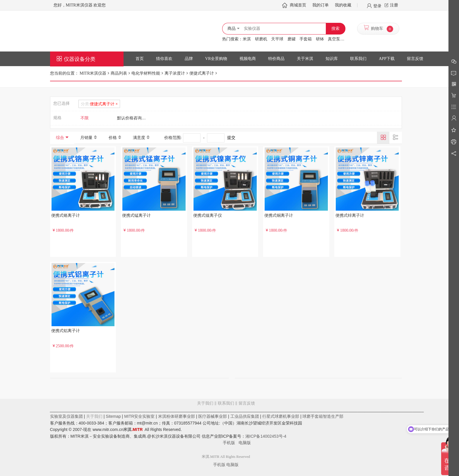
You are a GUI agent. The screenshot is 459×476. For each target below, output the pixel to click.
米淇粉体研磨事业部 (177, 416)
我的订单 (321, 5)
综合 (60, 138)
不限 (85, 118)
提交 (231, 138)
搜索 (335, 29)
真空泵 (334, 39)
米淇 (247, 39)
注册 (394, 5)
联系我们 (226, 403)
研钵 (320, 39)
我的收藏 (343, 5)
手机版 (231, 443)
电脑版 (245, 443)
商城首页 (298, 5)
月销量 (86, 138)
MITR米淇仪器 (93, 73)
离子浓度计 (175, 73)
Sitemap (113, 416)
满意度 (139, 138)
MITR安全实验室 (139, 416)
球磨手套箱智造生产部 (323, 416)
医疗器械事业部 (213, 416)
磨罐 (292, 39)
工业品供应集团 (245, 416)
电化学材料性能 (146, 73)
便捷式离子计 (202, 73)
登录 (377, 6)
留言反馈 (226, 427)
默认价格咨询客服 (133, 118)
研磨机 (261, 39)
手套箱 (306, 39)
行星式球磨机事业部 (281, 416)
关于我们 (205, 403)
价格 (113, 138)
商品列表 (119, 73)
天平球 (277, 39)
